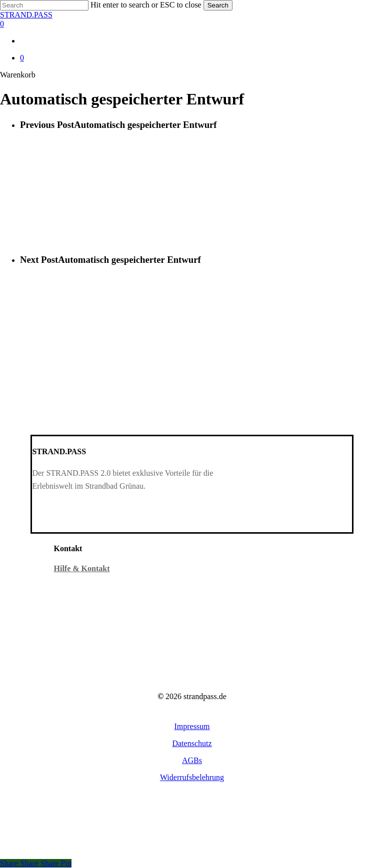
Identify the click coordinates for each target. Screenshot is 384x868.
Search (218, 5)
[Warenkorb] (192, 24)
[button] (192, 726)
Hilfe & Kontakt (82, 568)
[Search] (44, 5)
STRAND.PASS (26, 15)
